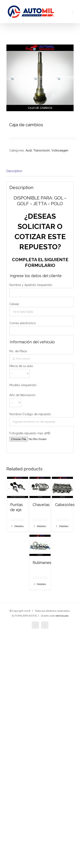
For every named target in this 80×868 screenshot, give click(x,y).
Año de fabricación (22, 395)
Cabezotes (65, 505)
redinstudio (62, 616)
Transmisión (42, 150)
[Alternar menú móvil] (73, 13)
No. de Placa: (18, 351)
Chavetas (41, 505)
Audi (29, 150)
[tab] (40, 171)
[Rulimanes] (40, 545)
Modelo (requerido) (23, 385)
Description (14, 171)
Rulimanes (42, 563)
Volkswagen (60, 150)
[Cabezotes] (63, 487)
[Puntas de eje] (18, 487)
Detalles (19, 526)
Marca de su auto (21, 366)
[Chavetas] (40, 487)
